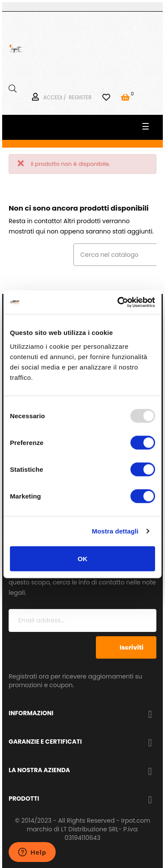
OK (83, 558)
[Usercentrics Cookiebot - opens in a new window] (118, 302)
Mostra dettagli (115, 531)
